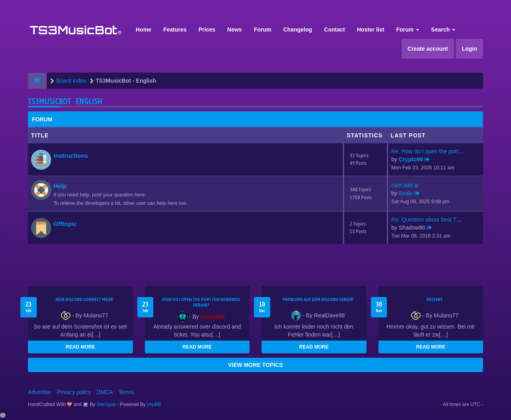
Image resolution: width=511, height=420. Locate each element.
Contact (335, 30)
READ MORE (80, 347)
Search (443, 30)
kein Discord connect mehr (84, 299)
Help (60, 186)
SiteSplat (106, 404)
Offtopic (65, 224)
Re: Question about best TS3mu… (434, 220)
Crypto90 (411, 159)
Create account (428, 49)
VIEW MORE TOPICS (255, 365)
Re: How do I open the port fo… (431, 151)
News (235, 30)
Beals (406, 193)
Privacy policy (74, 392)
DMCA (105, 392)
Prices (207, 30)
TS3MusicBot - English (65, 101)
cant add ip (405, 185)
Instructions (71, 156)
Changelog (297, 30)
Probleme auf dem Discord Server (318, 299)
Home (144, 30)
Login (469, 49)
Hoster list (370, 30)
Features (175, 30)
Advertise (40, 392)
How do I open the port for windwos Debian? (201, 302)
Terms (126, 392)
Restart (435, 299)
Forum (263, 30)
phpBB (154, 404)
